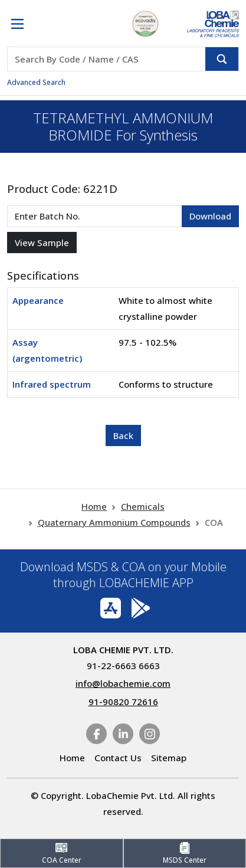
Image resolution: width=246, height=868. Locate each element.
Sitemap (169, 758)
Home (94, 506)
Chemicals (143, 506)
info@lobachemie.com (123, 683)
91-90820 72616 (123, 702)
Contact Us (118, 758)
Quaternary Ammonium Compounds (114, 522)
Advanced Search (36, 82)
